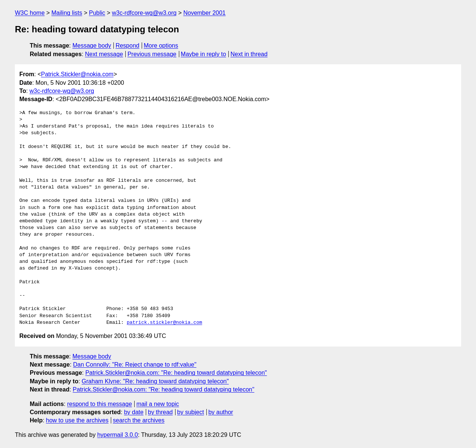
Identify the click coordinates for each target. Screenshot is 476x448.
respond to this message (99, 404)
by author (221, 412)
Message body (92, 46)
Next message (104, 54)
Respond (128, 46)
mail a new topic (158, 404)
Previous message (152, 54)
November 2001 (205, 13)
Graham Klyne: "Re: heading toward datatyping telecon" (155, 381)
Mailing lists (67, 13)
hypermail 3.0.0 (117, 435)
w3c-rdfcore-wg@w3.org (144, 13)
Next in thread (249, 54)
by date (134, 412)
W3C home (30, 13)
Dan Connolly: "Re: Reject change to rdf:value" (135, 365)
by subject (190, 412)
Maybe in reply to (203, 54)
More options (161, 46)
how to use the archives (77, 420)
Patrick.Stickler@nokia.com (77, 74)
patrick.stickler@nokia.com (165, 323)
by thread (160, 412)
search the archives (139, 420)
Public (97, 13)
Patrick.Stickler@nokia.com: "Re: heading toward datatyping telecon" (176, 373)
